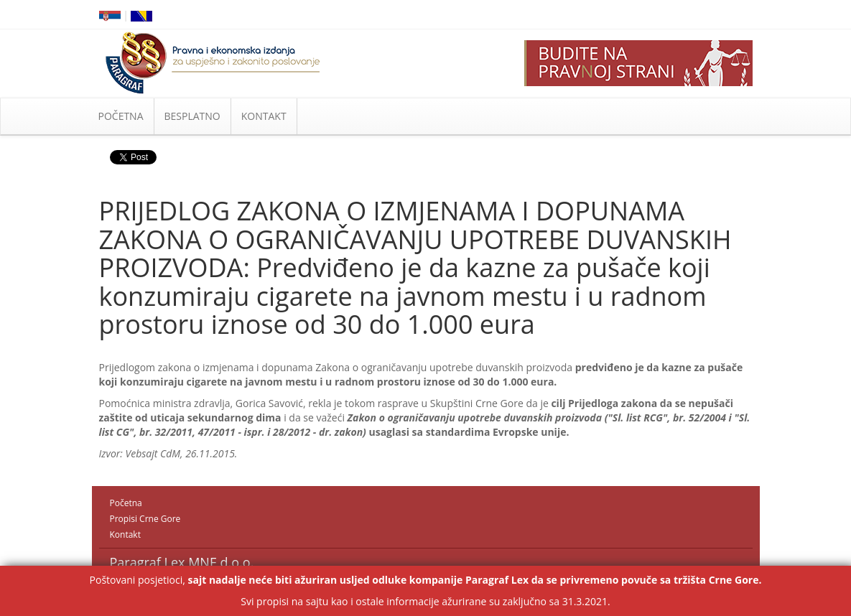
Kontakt (125, 535)
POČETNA (121, 116)
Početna (126, 503)
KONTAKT (264, 116)
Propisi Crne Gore (145, 519)
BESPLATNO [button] (192, 116)
